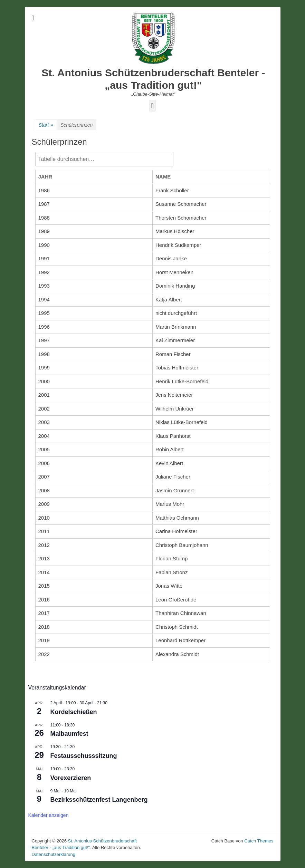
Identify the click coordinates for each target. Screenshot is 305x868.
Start (46, 125)
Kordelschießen (74, 712)
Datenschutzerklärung (54, 854)
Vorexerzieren (71, 778)
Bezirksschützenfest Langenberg (99, 800)
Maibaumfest (69, 734)
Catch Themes (259, 841)
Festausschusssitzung (84, 756)
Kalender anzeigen (49, 815)
